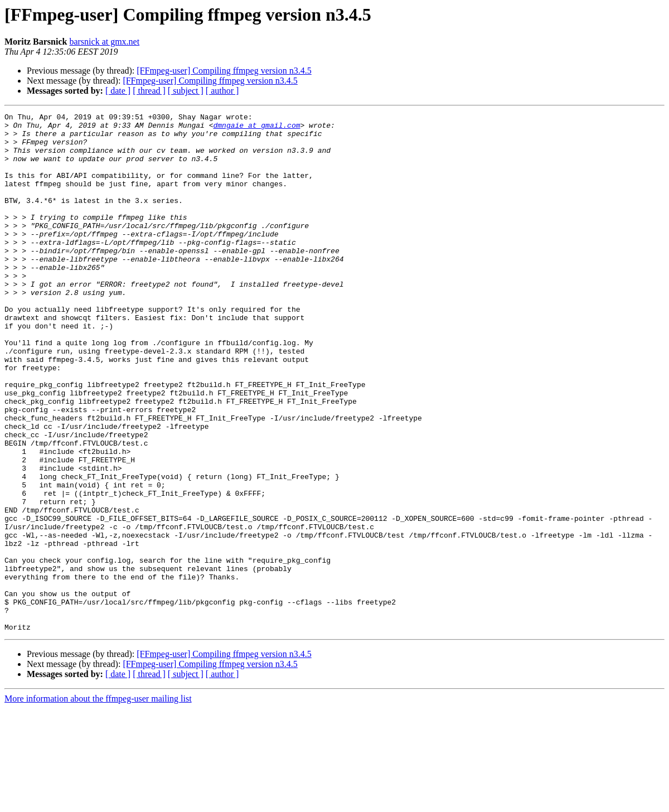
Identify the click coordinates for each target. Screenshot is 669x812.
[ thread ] (149, 91)
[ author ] (222, 91)
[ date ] (118, 91)
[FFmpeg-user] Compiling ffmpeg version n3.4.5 (224, 71)
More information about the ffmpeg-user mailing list (98, 802)
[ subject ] (186, 91)
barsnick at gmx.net (104, 42)
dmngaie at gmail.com (256, 128)
